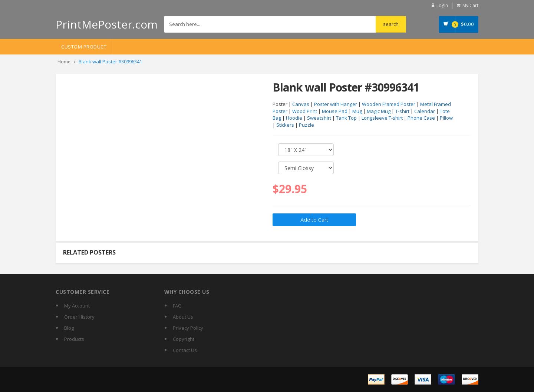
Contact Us (185, 350)
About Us (183, 317)
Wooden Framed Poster (389, 104)
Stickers (285, 125)
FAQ (177, 306)
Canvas (301, 104)
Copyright (184, 339)
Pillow (446, 118)
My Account (77, 306)
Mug (357, 111)
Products (74, 339)
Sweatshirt (319, 118)
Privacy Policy (188, 328)
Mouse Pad (335, 111)
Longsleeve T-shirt (382, 118)
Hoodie (294, 118)
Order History (79, 317)
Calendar (425, 111)
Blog (69, 328)
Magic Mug (379, 111)
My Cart (470, 5)
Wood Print (305, 111)
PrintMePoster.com (107, 24)
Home (64, 62)
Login (442, 5)
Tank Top (346, 118)
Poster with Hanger (336, 104)
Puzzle (306, 125)
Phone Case (421, 118)
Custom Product (84, 47)
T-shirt (402, 111)
